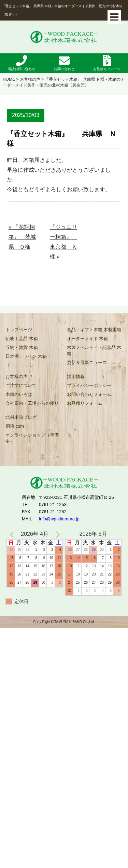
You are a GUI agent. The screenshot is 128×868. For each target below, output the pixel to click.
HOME (9, 79)
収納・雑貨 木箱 (22, 347)
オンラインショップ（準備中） (32, 438)
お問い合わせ (64, 69)
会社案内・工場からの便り (32, 403)
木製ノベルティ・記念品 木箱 (94, 351)
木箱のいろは (19, 394)
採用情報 (76, 377)
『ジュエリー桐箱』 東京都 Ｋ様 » (63, 242)
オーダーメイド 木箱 (88, 339)
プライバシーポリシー (89, 385)
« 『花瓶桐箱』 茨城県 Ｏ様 (22, 237)
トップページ (19, 330)
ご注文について (21, 385)
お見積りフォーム (107, 69)
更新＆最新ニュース (87, 362)
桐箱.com (15, 426)
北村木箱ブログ (21, 417)
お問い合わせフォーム (89, 394)
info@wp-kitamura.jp (59, 519)
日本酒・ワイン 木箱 (26, 356)
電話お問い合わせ (22, 69)
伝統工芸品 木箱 (22, 339)
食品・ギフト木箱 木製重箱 (94, 330)
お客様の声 (30, 79)
